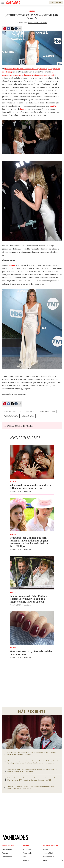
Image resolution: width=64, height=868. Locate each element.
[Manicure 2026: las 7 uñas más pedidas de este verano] (32, 628)
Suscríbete (56, 3)
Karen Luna (27, 491)
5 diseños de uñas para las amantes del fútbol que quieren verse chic (31, 486)
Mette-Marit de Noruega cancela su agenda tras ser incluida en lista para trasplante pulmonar (32, 753)
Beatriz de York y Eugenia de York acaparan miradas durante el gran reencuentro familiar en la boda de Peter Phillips (29, 542)
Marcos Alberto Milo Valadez (38, 23)
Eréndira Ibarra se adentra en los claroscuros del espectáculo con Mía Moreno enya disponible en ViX (33, 779)
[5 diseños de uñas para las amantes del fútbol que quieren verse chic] (32, 462)
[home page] (13, 3)
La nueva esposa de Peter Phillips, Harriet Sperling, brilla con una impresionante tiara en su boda (28, 599)
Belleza (13, 482)
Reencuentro (11, 416)
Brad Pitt (30, 411)
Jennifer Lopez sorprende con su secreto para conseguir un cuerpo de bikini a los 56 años (31, 787)
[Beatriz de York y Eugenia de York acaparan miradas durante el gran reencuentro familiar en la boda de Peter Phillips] (32, 514)
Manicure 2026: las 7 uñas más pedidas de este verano (31, 653)
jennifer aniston (13, 411)
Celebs (32, 11)
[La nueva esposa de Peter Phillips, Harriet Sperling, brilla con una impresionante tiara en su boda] (32, 573)
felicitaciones (47, 411)
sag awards (28, 416)
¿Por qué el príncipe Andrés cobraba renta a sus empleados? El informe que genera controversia (32, 770)
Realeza (13, 534)
